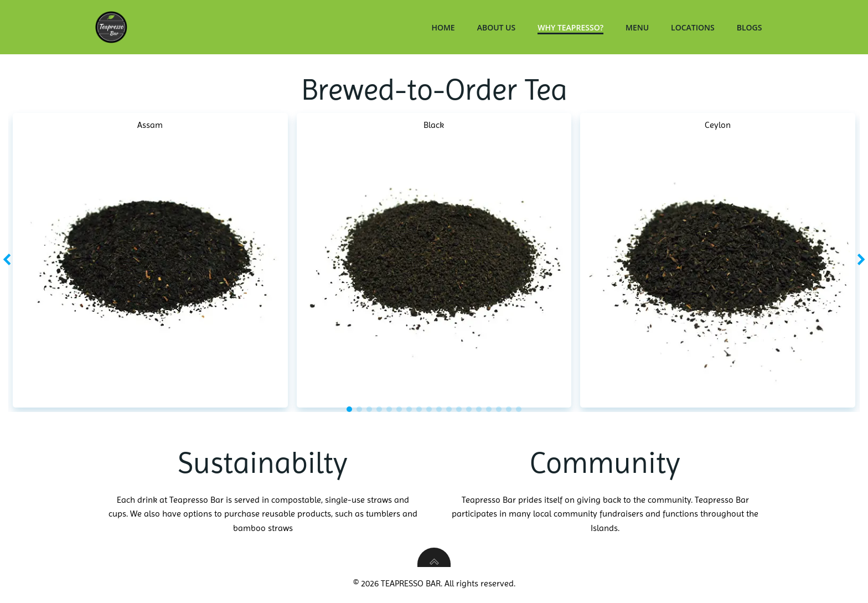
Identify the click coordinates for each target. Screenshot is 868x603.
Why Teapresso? (573, 28)
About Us (498, 28)
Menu (639, 28)
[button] (349, 410)
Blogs (751, 28)
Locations (695, 28)
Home (445, 28)
